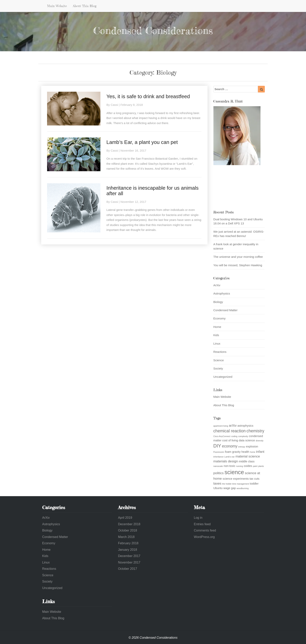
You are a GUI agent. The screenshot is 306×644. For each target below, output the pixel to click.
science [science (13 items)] (234, 472)
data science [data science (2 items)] (247, 440)
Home (217, 327)
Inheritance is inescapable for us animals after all (152, 191)
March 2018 (126, 537)
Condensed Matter (225, 310)
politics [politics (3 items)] (219, 473)
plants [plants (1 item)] (261, 466)
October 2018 (128, 530)
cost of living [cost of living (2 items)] (230, 440)
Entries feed (202, 524)
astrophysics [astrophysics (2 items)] (245, 426)
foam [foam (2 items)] (228, 452)
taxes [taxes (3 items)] (217, 483)
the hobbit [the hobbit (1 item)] (227, 484)
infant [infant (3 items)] (260, 452)
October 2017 (128, 569)
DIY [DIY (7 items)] (217, 446)
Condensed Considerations (153, 31)
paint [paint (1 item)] (255, 466)
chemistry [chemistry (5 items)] (255, 431)
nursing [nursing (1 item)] (240, 466)
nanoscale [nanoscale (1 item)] (218, 466)
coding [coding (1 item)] (234, 436)
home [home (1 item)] (253, 452)
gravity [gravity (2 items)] (236, 452)
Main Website (57, 6)
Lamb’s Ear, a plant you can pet (142, 142)
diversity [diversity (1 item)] (260, 441)
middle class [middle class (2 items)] (247, 461)
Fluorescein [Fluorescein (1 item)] (219, 452)
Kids (216, 335)
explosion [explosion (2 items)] (252, 446)
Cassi (114, 105)
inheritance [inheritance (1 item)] (219, 457)
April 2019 (125, 518)
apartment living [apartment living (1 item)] (221, 426)
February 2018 (128, 543)
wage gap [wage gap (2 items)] (230, 488)
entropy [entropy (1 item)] (242, 447)
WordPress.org (204, 537)
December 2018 (129, 524)
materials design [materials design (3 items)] (226, 461)
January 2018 (128, 550)
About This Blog (85, 6)
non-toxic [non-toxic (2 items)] (229, 466)
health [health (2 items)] (245, 452)
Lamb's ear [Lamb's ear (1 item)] (229, 457)
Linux (217, 343)
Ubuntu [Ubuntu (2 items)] (218, 488)
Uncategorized (223, 377)
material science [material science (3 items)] (248, 456)
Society (218, 368)
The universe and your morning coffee (238, 257)
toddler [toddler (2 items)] (254, 484)
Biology (218, 302)
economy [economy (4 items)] (230, 446)
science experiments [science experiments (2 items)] (236, 479)
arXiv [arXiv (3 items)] (233, 425)
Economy (220, 318)
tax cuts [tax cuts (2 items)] (254, 479)
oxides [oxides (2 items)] (248, 466)
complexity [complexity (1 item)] (243, 436)
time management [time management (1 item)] (241, 484)
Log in (198, 518)
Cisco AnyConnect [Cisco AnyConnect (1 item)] (222, 436)
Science (219, 360)
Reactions (220, 352)
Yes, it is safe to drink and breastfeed (148, 96)
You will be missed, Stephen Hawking (238, 265)
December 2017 (129, 556)
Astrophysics (222, 293)
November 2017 (129, 562)
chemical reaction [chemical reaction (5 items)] (230, 431)
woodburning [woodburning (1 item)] (243, 488)
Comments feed (205, 530)
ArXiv (217, 285)
